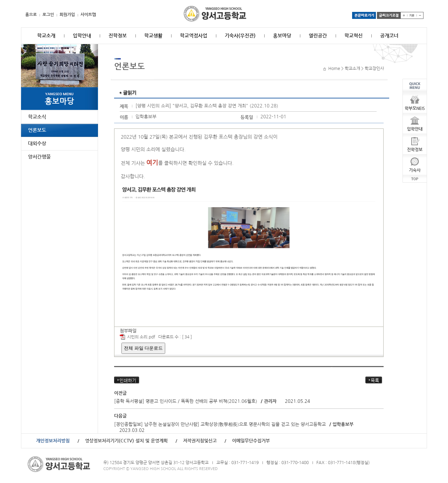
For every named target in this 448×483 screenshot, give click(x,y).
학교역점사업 (194, 36)
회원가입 (67, 15)
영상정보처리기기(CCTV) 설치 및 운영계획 (126, 441)
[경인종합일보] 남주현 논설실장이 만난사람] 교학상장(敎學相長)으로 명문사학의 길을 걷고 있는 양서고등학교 (220, 424)
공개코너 (389, 36)
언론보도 (37, 130)
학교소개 (46, 36)
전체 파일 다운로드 (143, 348)
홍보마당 (282, 36)
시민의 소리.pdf (141, 337)
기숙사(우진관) (240, 36)
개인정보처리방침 (53, 441)
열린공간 (318, 36)
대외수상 (37, 143)
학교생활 (153, 36)
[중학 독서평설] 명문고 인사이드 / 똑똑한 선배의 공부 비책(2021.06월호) (186, 401)
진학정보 (118, 36)
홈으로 (31, 15)
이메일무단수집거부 (251, 441)
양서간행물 (39, 157)
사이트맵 (88, 15)
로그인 (48, 15)
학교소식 (37, 117)
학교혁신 (353, 36)
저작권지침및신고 (200, 441)
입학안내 (82, 36)
